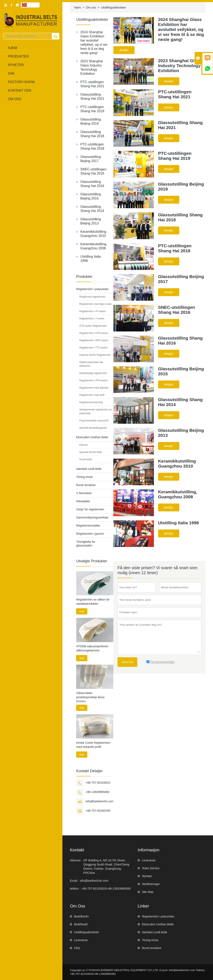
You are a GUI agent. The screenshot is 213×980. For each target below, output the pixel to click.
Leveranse (149, 860)
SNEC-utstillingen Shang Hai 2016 (93, 171)
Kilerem (84, 445)
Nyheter (16, 65)
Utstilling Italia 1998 (91, 259)
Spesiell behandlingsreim (93, 428)
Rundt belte (86, 459)
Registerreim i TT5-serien (93, 348)
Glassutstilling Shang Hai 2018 (92, 134)
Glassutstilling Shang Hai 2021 (92, 97)
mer (82, 611)
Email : (74, 881)
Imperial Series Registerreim (95, 355)
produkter (18, 56)
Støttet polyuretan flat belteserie (91, 364)
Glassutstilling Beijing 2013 (91, 221)
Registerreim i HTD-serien (94, 333)
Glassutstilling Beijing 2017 (91, 159)
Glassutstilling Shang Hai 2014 (92, 209)
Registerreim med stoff (92, 395)
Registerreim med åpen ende (95, 304)
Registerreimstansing (91, 402)
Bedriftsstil (81, 924)
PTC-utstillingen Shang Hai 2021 (92, 84)
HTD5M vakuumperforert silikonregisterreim (92, 648)
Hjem (12, 48)
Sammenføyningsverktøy (92, 517)
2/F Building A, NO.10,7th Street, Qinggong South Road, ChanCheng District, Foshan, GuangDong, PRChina (106, 867)
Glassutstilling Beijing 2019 (91, 121)
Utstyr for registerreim (90, 509)
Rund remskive (86, 485)
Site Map (148, 892)
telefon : (75, 889)
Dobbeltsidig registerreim (93, 373)
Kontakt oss (20, 90)
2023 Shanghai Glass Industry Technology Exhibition (92, 67)
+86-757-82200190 (98, 811)
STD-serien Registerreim (93, 326)
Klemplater (83, 501)
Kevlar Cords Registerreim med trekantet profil (93, 745)
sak (11, 73)
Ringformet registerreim (92, 297)
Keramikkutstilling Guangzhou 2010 (93, 234)
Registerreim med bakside (94, 388)
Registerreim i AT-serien (92, 311)
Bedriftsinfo (81, 916)
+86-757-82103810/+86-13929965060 (106, 889)
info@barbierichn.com (100, 801)
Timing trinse (84, 477)
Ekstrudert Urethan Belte (92, 437)
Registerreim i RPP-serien (94, 340)
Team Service (151, 868)
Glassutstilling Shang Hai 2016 (92, 184)
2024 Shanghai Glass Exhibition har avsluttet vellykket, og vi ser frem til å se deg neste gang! (94, 42)
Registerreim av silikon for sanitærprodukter (93, 602)
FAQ (77, 948)
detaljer (124, 50)
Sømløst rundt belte (89, 469)
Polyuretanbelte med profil (94, 421)
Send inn (127, 662)
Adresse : (76, 860)
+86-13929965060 (97, 792)
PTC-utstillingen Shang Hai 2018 (92, 146)
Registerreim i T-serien (92, 319)
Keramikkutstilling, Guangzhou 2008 (94, 246)
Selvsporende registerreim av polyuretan (95, 411)
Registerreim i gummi (90, 534)
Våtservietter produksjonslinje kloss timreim (90, 697)
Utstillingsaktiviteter (87, 932)
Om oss (15, 99)
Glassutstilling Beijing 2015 (91, 196)
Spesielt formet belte (91, 452)
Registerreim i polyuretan (92, 289)
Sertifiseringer (151, 884)
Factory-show (21, 82)
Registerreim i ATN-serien (93, 380)
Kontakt (77, 850)
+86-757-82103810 (98, 783)
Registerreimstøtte (88, 526)
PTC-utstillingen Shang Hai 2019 (92, 109)
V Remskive (84, 493)
